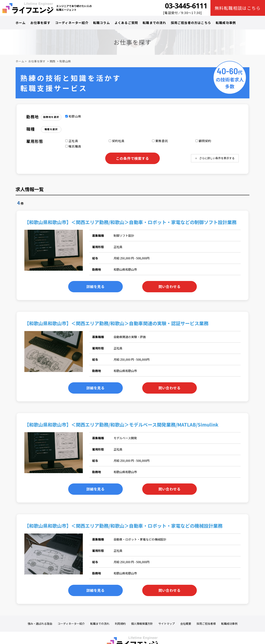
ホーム (21, 23)
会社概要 (186, 624)
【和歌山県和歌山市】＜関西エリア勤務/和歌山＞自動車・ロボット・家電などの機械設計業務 (123, 526)
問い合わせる (169, 286)
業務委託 (160, 141)
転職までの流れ (154, 23)
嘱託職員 (73, 146)
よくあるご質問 (126, 23)
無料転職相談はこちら (238, 8)
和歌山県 (65, 61)
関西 (53, 61)
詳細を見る (96, 286)
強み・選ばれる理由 (40, 624)
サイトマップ (167, 624)
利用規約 (120, 624)
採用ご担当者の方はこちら (191, 23)
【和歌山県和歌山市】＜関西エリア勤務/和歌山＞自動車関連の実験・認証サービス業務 (116, 323)
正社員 (72, 141)
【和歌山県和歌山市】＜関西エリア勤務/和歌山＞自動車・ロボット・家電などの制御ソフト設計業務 (130, 222)
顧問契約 (203, 141)
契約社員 (117, 141)
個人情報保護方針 (142, 624)
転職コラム (102, 23)
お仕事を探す (40, 23)
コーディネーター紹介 (72, 23)
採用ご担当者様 (206, 624)
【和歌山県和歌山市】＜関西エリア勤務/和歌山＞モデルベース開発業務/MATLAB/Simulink (121, 424)
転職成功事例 (226, 23)
